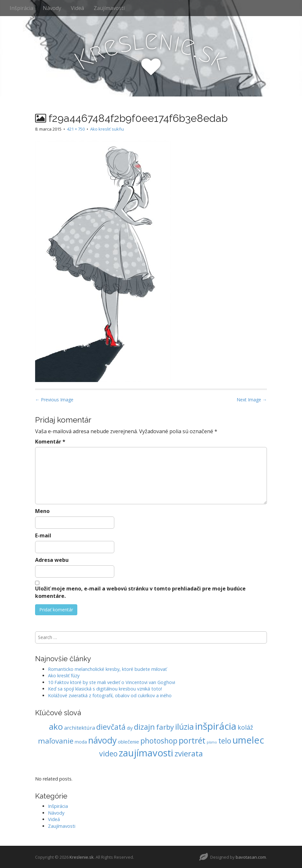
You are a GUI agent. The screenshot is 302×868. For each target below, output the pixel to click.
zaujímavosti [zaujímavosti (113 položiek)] (146, 753)
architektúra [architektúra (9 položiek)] (80, 728)
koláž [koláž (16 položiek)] (245, 727)
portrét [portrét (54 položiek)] (192, 740)
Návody (52, 8)
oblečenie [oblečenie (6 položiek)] (128, 742)
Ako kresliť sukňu (107, 129)
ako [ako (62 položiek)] (56, 726)
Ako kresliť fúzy (64, 676)
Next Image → (252, 400)
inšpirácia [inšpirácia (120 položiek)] (216, 726)
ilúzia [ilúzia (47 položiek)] (184, 727)
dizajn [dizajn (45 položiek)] (144, 727)
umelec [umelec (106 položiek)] (248, 740)
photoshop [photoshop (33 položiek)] (159, 741)
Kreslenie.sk (82, 857)
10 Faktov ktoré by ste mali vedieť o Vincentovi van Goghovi (112, 682)
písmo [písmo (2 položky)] (212, 742)
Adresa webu (52, 560)
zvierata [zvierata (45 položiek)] (189, 753)
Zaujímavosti (109, 8)
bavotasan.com (251, 857)
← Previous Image (54, 400)
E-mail (43, 535)
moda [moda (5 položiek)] (81, 742)
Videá (77, 8)
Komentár (50, 442)
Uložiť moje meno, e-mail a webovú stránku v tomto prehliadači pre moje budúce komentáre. (140, 592)
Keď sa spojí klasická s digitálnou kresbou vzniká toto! (105, 689)
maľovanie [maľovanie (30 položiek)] (56, 741)
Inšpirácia (21, 8)
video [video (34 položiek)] (108, 754)
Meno (42, 511)
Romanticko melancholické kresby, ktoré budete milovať (107, 669)
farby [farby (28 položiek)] (165, 727)
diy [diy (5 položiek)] (130, 728)
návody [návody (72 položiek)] (102, 740)
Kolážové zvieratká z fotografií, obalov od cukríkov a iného (110, 695)
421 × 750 (76, 129)
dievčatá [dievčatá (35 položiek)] (111, 727)
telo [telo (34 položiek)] (225, 741)
